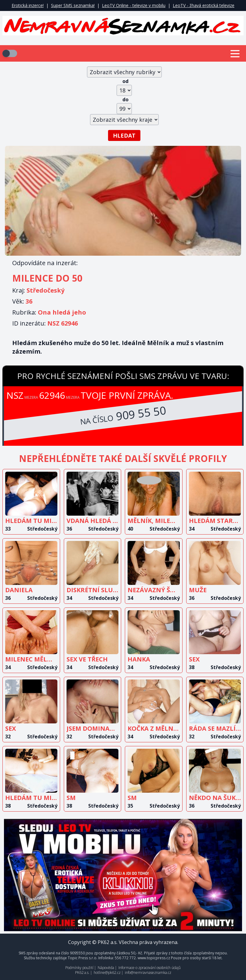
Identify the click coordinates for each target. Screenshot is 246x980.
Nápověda (106, 968)
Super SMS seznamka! (73, 5)
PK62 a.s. (82, 973)
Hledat (124, 135)
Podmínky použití (79, 968)
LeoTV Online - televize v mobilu (134, 5)
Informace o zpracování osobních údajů (150, 968)
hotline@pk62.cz (107, 973)
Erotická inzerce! (28, 5)
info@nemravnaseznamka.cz (148, 973)
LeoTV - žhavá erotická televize (204, 5)
